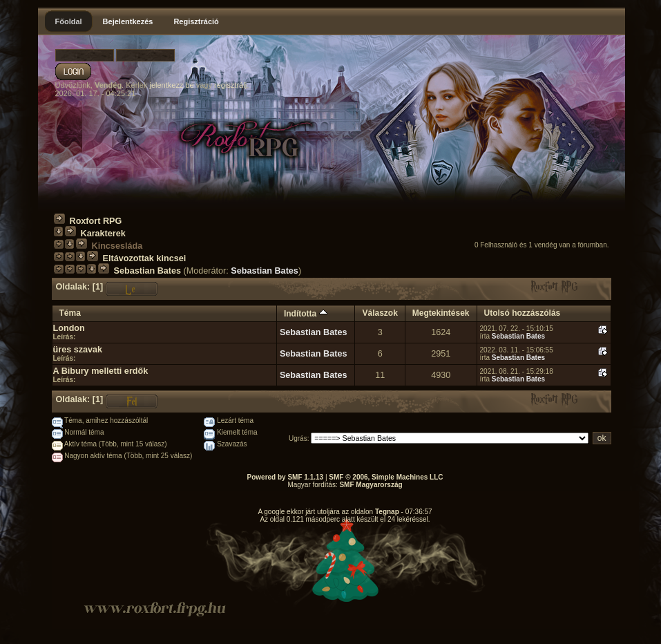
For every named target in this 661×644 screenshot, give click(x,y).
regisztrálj (230, 85)
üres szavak (78, 350)
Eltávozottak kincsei (145, 258)
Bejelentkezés (128, 21)
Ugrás (298, 438)
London (69, 328)
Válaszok (380, 313)
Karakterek (103, 234)
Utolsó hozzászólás (523, 313)
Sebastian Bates (148, 271)
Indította (306, 314)
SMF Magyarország (371, 485)
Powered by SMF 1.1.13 (286, 477)
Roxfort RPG (96, 221)
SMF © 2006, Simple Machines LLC (386, 477)
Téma (70, 313)
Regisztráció (196, 21)
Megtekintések (441, 313)
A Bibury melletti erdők (101, 371)
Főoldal (69, 21)
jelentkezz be (171, 85)
